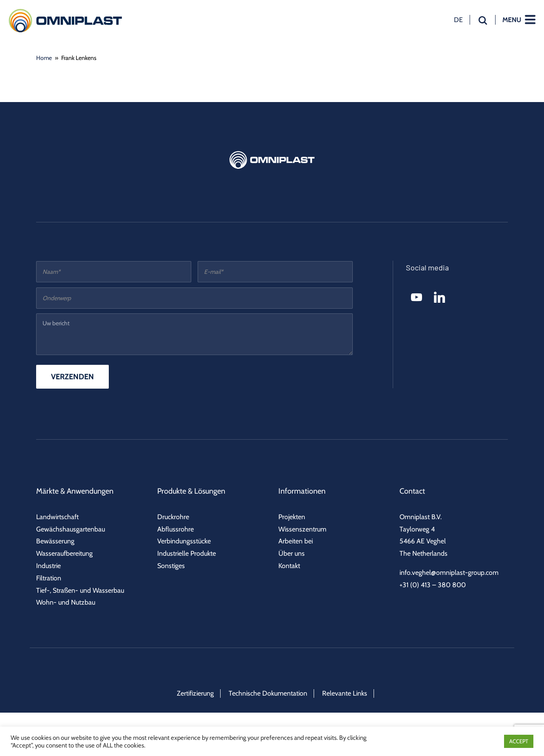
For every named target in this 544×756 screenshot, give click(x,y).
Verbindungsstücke (184, 541)
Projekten (292, 517)
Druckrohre (173, 517)
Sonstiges (171, 566)
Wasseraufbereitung (64, 553)
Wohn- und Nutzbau (66, 602)
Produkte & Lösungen (191, 491)
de (458, 20)
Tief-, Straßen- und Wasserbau (80, 590)
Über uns (292, 553)
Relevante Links (345, 693)
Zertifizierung (195, 693)
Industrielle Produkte (187, 553)
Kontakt (289, 566)
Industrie (48, 566)
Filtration (49, 578)
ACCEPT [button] (519, 741)
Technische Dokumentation (268, 693)
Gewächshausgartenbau (71, 529)
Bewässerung (55, 541)
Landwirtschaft (57, 517)
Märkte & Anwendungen (75, 491)
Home (44, 58)
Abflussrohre (176, 529)
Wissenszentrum (302, 529)
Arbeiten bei (296, 541)
